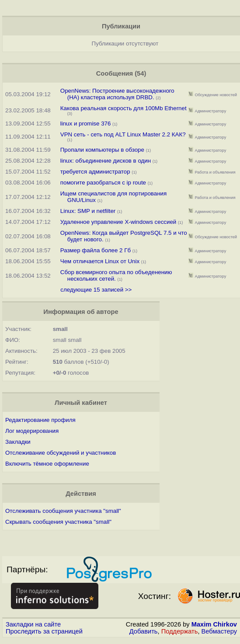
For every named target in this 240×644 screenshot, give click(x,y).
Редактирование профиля (40, 420)
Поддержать (180, 631)
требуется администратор (95, 172)
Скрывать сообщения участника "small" (58, 522)
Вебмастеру (219, 631)
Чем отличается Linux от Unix (100, 261)
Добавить (144, 631)
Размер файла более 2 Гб (96, 250)
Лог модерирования (32, 431)
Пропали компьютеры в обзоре (102, 150)
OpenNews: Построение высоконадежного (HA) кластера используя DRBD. (117, 94)
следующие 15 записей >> (96, 290)
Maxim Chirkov (214, 624)
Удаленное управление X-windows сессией (118, 222)
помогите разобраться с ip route (103, 183)
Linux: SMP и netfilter (88, 211)
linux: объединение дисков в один (106, 161)
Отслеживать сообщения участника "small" (63, 511)
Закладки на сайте (33, 624)
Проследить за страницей (44, 631)
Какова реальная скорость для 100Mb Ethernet (123, 108)
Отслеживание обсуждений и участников (61, 453)
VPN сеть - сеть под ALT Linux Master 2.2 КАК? (123, 134)
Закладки (18, 442)
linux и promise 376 (86, 124)
